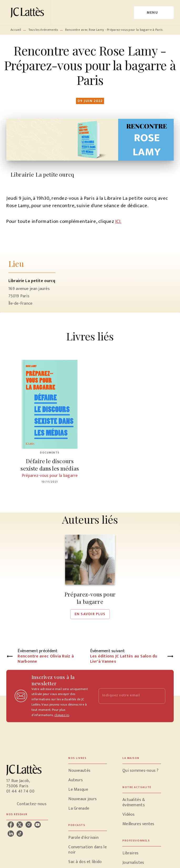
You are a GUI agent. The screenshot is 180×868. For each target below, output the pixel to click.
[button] (90, 577)
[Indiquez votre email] (125, 696)
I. (120, 221)
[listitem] (11, 825)
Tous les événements (43, 30)
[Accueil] (28, 12)
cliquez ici (62, 715)
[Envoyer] (159, 696)
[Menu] (154, 13)
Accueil (16, 30)
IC (117, 221)
